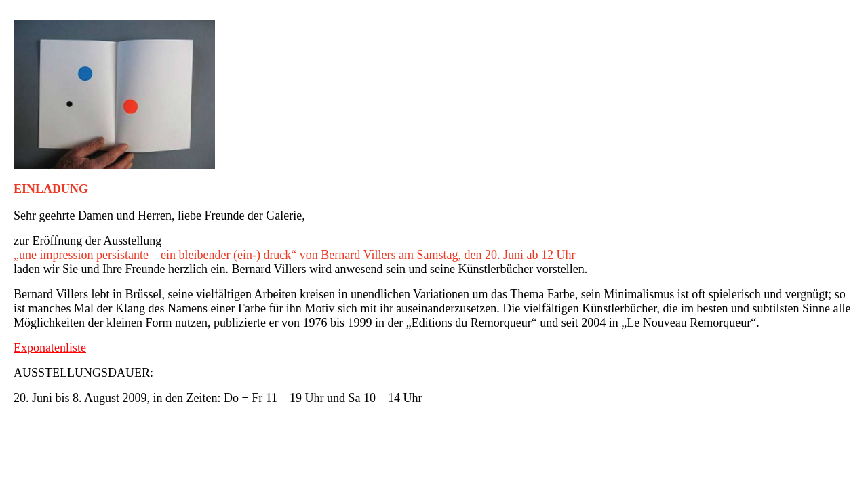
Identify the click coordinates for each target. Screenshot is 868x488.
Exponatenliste (50, 348)
